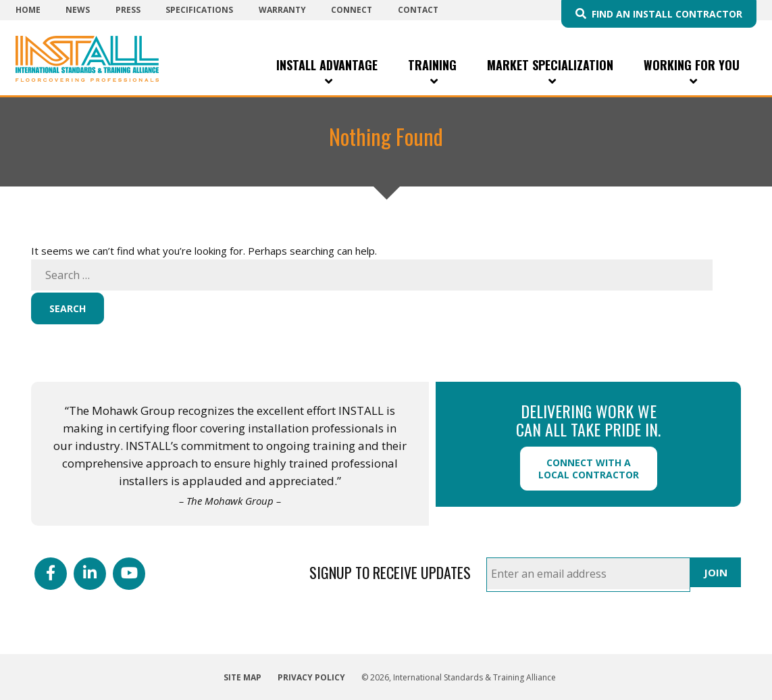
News (78, 10)
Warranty (282, 10)
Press (128, 10)
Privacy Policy (311, 677)
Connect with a (589, 469)
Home (28, 10)
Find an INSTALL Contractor (667, 14)
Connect (352, 10)
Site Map (242, 677)
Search (68, 308)
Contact (418, 10)
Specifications (199, 10)
